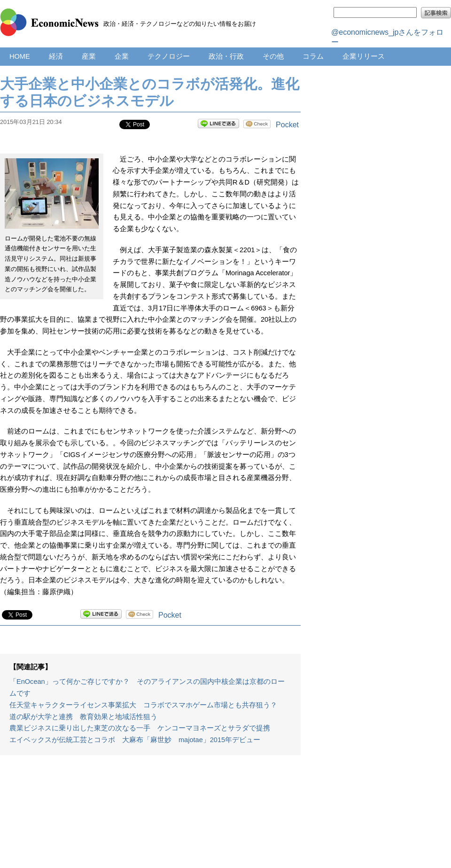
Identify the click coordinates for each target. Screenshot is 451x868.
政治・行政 (226, 56)
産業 (89, 56)
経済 (56, 56)
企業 (122, 56)
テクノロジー (169, 56)
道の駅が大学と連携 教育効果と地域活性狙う (83, 717)
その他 (273, 56)
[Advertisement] (151, 816)
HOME (20, 56)
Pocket (287, 125)
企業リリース (364, 56)
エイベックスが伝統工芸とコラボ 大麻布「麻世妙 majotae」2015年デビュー (135, 740)
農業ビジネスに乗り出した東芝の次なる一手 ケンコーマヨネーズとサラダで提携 (140, 728)
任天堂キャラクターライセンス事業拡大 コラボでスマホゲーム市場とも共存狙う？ (143, 705)
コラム (313, 56)
